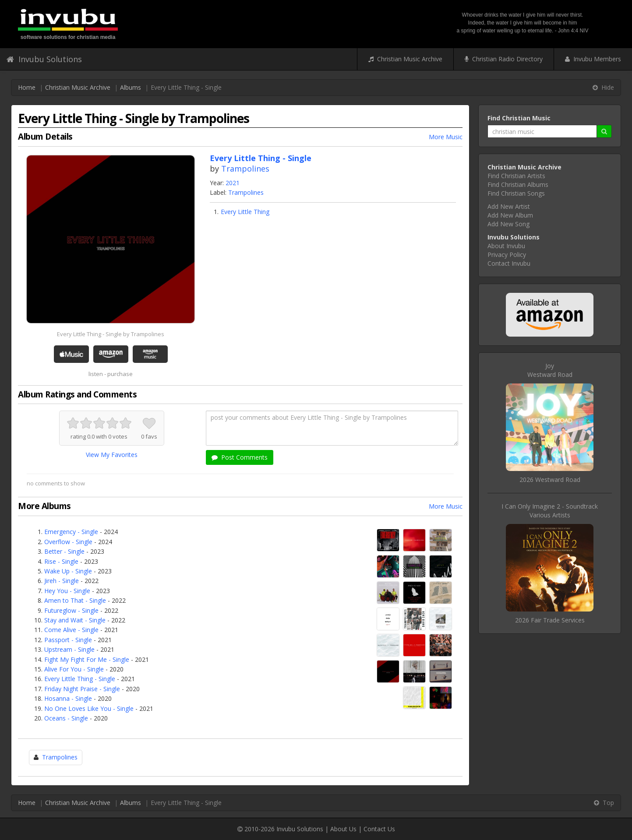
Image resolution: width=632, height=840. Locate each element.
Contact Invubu (509, 263)
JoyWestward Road (550, 370)
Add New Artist (509, 206)
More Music (446, 137)
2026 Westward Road (550, 480)
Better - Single (64, 551)
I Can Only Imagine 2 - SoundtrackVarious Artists (550, 511)
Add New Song (508, 224)
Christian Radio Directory (504, 59)
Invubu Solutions (44, 59)
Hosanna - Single (68, 698)
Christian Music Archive (405, 59)
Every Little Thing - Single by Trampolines (111, 334)
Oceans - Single (66, 718)
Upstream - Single (69, 649)
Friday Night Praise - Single (82, 689)
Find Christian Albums (518, 185)
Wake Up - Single (68, 571)
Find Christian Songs (516, 193)
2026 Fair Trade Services (550, 620)
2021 (233, 183)
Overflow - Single (68, 542)
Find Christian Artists (516, 176)
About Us (343, 829)
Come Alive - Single (71, 630)
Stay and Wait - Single (75, 620)
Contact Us (379, 829)
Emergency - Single (71, 532)
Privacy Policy (507, 255)
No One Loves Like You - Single (89, 708)
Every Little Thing (245, 212)
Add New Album (510, 215)
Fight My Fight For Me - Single (87, 659)
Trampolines (245, 169)
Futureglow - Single (71, 610)
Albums (131, 87)
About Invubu (506, 246)
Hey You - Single (67, 591)
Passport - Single (68, 640)
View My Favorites (112, 455)
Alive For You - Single (74, 669)
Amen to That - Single (75, 600)
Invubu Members (593, 59)
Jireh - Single (62, 581)
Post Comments (240, 457)
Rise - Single (61, 561)
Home (27, 87)
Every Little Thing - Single (80, 679)
